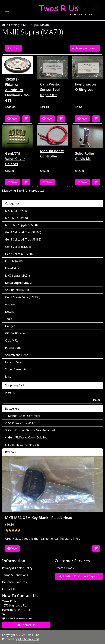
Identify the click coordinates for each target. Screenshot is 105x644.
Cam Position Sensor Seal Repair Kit (51, 89)
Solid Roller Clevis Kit (85, 156)
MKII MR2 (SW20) (16, 218)
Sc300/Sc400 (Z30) (17, 290)
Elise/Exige (12, 268)
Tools (9, 319)
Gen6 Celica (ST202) (18, 247)
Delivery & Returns (14, 582)
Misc (8, 377)
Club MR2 (11, 340)
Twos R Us (33, 635)
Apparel (10, 304)
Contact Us (9, 589)
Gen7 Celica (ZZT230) (19, 254)
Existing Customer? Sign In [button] (79, 576)
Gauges (10, 326)
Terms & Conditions (15, 575)
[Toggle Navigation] (7, 10)
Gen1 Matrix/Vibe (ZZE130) (23, 297)
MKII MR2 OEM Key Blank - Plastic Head (39, 518)
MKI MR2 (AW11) (16, 211)
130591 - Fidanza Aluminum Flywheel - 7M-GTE (17, 90)
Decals (9, 312)
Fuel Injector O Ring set (86, 87)
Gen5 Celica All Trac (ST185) (23, 239)
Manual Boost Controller (52, 154)
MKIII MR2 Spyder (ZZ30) (21, 225)
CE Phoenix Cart (29, 639)
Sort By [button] (12, 48)
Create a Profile (65, 568)
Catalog (14, 25)
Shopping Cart (15, 385)
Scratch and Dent (16, 355)
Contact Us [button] (26, 625)
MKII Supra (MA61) (17, 276)
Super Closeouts (16, 369)
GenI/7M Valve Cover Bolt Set (15, 159)
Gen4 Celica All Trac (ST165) (23, 232)
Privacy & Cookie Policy (17, 568)
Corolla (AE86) (14, 261)
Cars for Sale (13, 362)
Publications (13, 348)
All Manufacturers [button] (84, 48)
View (12, 119)
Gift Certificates (15, 333)
